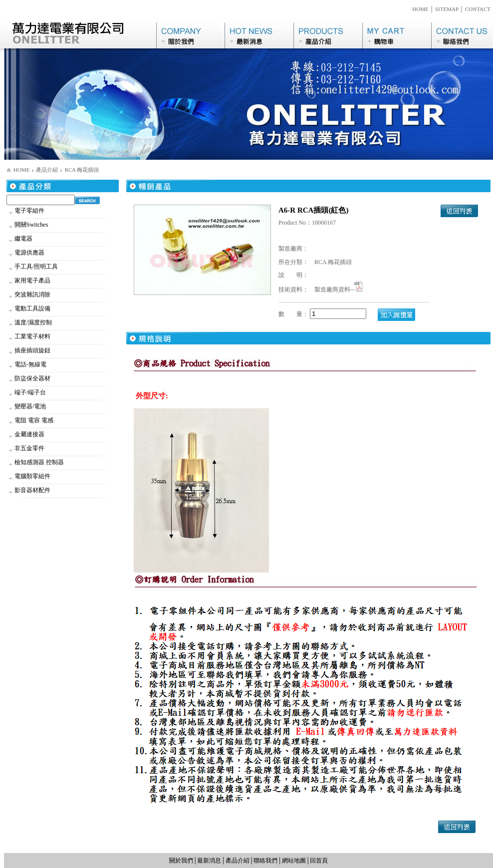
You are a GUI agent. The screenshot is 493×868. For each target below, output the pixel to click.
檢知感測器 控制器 (39, 462)
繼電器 (23, 239)
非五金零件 (29, 448)
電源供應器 (29, 253)
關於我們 (190, 34)
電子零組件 (29, 211)
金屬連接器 (29, 434)
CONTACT (478, 9)
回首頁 (319, 861)
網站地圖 (294, 861)
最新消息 (259, 34)
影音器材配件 (32, 490)
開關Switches (31, 225)
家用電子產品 (32, 281)
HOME (420, 9)
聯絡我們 (462, 34)
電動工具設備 (32, 308)
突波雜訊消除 (32, 294)
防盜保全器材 (32, 378)
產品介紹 (328, 34)
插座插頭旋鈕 (32, 350)
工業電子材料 (32, 336)
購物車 (397, 34)
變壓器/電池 (30, 406)
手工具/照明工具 (36, 267)
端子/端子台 (30, 392)
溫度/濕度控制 (33, 322)
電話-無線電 (30, 364)
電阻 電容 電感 (34, 420)
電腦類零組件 (32, 476)
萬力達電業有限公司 (80, 34)
